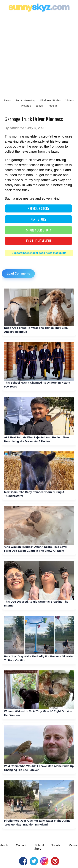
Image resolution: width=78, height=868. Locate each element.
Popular (52, 106)
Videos (70, 100)
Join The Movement (39, 241)
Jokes (39, 106)
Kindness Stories (51, 100)
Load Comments (18, 274)
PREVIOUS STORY (39, 208)
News (7, 100)
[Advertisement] (39, 54)
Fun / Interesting (26, 100)
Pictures (26, 106)
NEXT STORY (38, 219)
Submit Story (39, 847)
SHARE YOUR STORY (39, 230)
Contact (21, 845)
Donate (56, 845)
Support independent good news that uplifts (39, 253)
